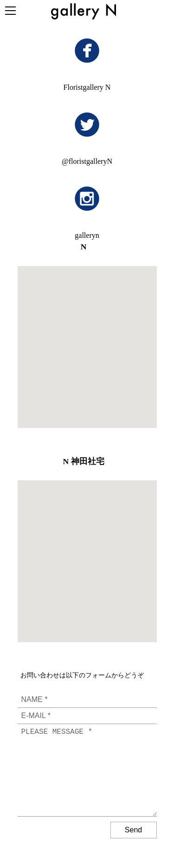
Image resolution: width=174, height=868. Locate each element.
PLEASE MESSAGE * (87, 770)
